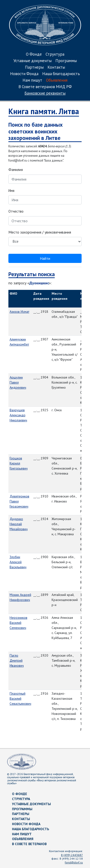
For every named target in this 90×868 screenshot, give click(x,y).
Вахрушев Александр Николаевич (18, 415)
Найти (45, 258)
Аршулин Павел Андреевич (18, 382)
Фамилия (16, 170)
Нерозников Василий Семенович (18, 623)
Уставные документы (33, 61)
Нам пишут (32, 81)
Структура (55, 55)
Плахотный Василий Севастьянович (20, 698)
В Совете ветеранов (29, 844)
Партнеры (34, 68)
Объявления (57, 81)
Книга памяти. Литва (44, 111)
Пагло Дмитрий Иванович (17, 660)
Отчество (16, 211)
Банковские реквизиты (45, 94)
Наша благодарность (61, 74)
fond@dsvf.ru (74, 862)
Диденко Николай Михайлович (19, 524)
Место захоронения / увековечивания (40, 232)
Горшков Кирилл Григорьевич (19, 463)
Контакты (56, 68)
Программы (66, 61)
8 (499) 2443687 (72, 855)
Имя (11, 191)
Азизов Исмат (19, 312)
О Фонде (34, 55)
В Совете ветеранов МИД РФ (45, 87)
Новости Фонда (24, 74)
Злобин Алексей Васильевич (18, 562)
